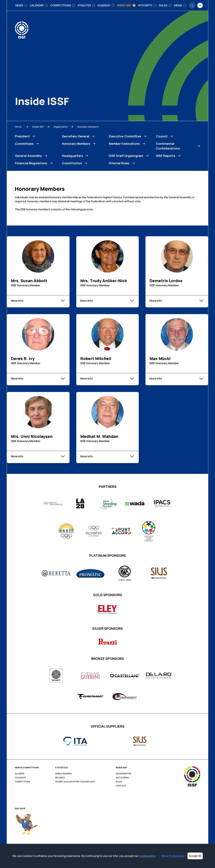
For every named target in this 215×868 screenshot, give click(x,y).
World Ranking (63, 774)
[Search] (192, 5)
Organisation (61, 127)
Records (60, 778)
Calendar (20, 778)
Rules (119, 782)
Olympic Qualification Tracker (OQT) (75, 782)
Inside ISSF (38, 127)
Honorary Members (88, 127)
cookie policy (147, 856)
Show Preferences (173, 856)
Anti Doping (122, 778)
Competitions (22, 782)
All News (19, 774)
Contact (121, 786)
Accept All (195, 856)
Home (18, 127)
